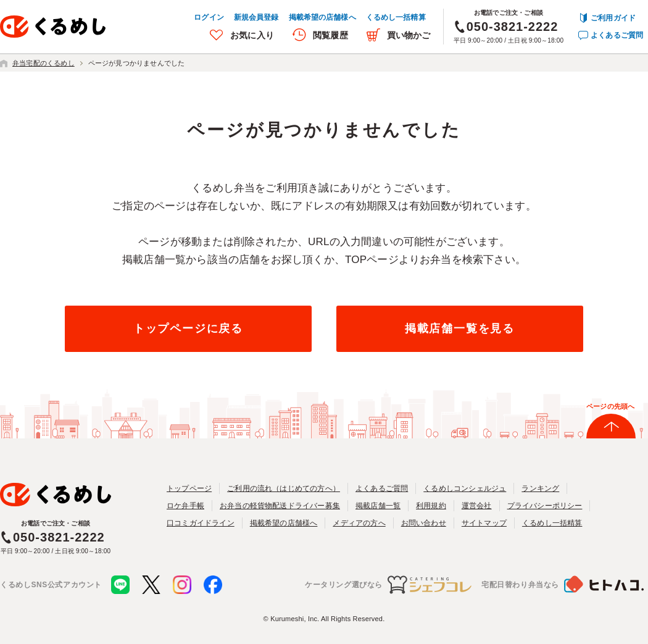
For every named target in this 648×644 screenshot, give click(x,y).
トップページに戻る (188, 328)
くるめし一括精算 (396, 17)
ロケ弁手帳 (185, 506)
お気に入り (252, 35)
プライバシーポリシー (545, 506)
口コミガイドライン (201, 523)
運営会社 (477, 506)
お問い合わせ (424, 523)
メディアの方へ (359, 523)
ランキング (540, 488)
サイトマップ (484, 523)
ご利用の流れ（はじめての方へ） (284, 488)
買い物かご (409, 35)
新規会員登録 (256, 17)
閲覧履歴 (330, 35)
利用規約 (431, 506)
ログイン (209, 17)
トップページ (189, 488)
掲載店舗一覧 (378, 506)
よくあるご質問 (617, 35)
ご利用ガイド (613, 18)
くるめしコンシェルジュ (465, 488)
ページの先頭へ (610, 406)
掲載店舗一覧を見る (460, 328)
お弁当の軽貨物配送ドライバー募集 (280, 506)
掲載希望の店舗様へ (322, 17)
